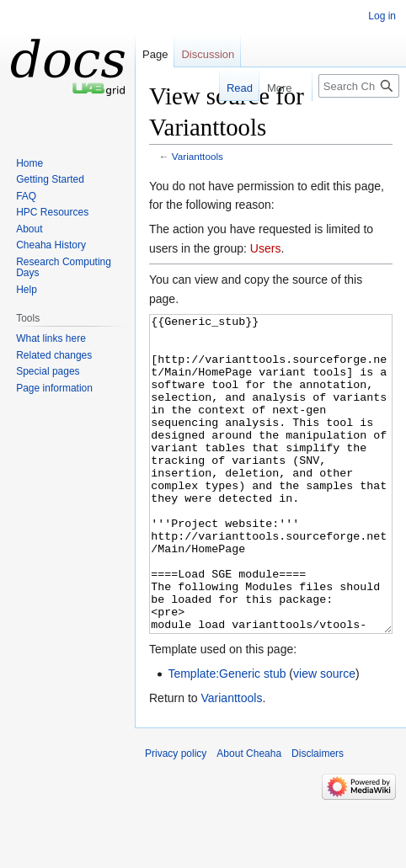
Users (266, 248)
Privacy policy (176, 817)
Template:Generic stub (227, 737)
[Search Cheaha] (359, 86)
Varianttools (198, 156)
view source (324, 737)
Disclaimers (318, 817)
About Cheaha (249, 817)
